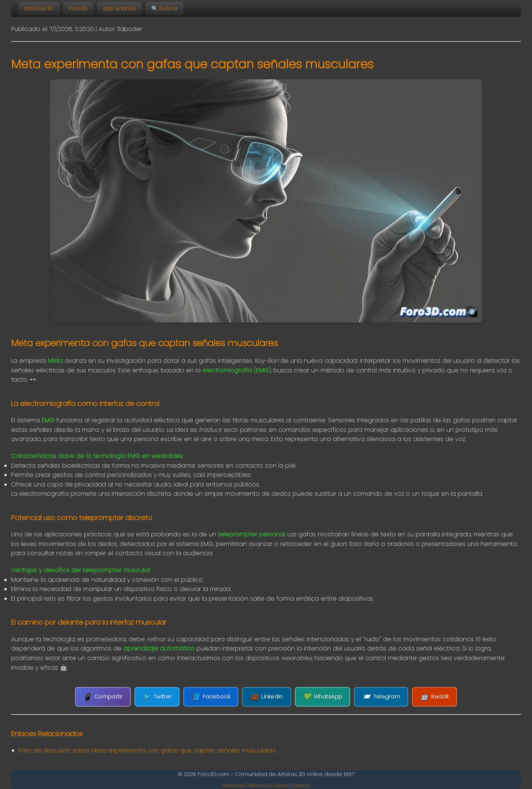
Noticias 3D (39, 8)
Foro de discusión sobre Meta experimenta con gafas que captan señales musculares (147, 750)
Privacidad (233, 785)
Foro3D (78, 8)
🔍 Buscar (165, 8)
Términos (258, 785)
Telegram (381, 697)
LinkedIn (267, 697)
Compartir (103, 697)
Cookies (279, 785)
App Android (120, 8)
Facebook (211, 697)
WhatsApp (323, 697)
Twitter (157, 697)
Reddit (434, 697)
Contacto (301, 785)
